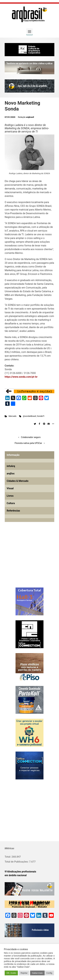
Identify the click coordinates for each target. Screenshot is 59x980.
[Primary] (30, 32)
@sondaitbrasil (30, 416)
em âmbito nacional (16, 875)
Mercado (13, 416)
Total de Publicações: (17, 862)
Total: (8, 857)
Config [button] (49, 973)
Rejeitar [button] (24, 973)
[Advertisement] (24, 560)
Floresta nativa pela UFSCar (28, 443)
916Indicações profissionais (20, 872)
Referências (13, 511)
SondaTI (41, 416)
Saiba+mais (37, 973)
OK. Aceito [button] (11, 973)
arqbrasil (30, 117)
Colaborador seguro (31, 437)
